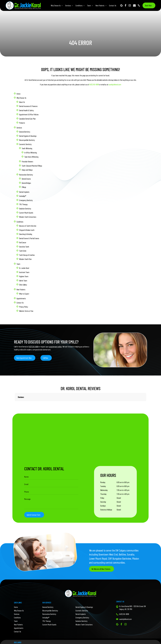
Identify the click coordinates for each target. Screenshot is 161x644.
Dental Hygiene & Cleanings (28, 135)
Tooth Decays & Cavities (27, 253)
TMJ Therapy (23, 203)
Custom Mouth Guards (26, 211)
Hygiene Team (24, 274)
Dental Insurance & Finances (29, 106)
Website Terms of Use (26, 308)
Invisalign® (23, 195)
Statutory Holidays (106, 507)
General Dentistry (25, 131)
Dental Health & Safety (26, 110)
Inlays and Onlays (27, 169)
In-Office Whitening (31, 152)
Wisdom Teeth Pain (25, 257)
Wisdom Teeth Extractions (28, 215)
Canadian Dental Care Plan (28, 118)
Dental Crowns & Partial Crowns (29, 236)
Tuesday (103, 483)
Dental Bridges (26, 182)
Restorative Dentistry (26, 173)
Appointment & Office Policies (29, 114)
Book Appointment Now (24, 355)
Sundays (103, 503)
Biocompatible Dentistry (27, 139)
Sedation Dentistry (25, 207)
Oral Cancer (23, 240)
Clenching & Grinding (26, 232)
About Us (22, 102)
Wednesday (104, 487)
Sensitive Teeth (24, 245)
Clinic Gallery (23, 282)
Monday (103, 479)
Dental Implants (24, 191)
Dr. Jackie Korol (24, 266)
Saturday (103, 499)
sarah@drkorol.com (115, 84)
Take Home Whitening (32, 156)
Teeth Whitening (27, 148)
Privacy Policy (24, 304)
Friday (102, 495)
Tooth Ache (23, 249)
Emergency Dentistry (26, 199)
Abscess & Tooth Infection (28, 224)
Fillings (24, 186)
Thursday (103, 491)
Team (89, 5)
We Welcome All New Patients (101, 566)
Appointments (21, 296)
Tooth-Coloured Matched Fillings (32, 165)
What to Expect (24, 291)
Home (18, 94)
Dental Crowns (26, 178)
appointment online (56, 344)
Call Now (46, 355)
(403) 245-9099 (94, 84)
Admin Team (23, 278)
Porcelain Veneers (28, 161)
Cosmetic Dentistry (25, 143)
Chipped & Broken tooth (27, 228)
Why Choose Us (56, 5)
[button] (15, 400)
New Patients (100, 5)
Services (68, 5)
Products (22, 122)
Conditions (79, 5)
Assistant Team (24, 270)
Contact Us (113, 5)
